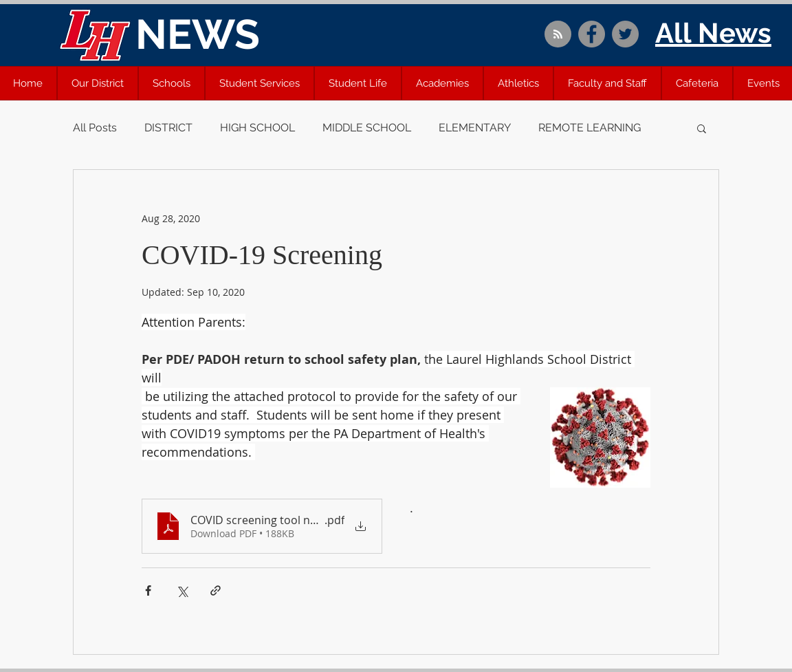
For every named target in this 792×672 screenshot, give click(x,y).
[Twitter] (625, 34)
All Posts (95, 128)
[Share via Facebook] (148, 590)
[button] (98, 83)
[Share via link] (216, 590)
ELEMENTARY (475, 128)
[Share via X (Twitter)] (182, 590)
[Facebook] (592, 34)
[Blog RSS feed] (558, 35)
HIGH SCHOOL (257, 128)
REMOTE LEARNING (590, 128)
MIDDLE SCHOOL (367, 128)
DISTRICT (168, 128)
